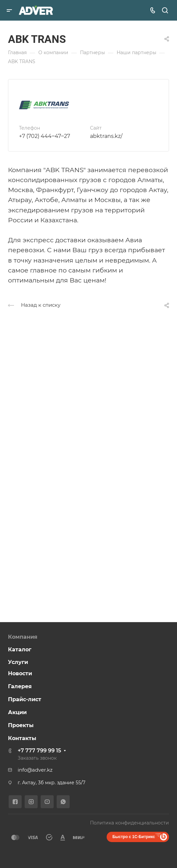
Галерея (20, 686)
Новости (20, 673)
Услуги (18, 662)
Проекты (21, 725)
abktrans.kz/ (106, 136)
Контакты (22, 738)
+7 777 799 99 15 (39, 751)
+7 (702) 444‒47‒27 (44, 136)
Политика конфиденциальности (129, 823)
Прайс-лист (25, 699)
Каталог (20, 650)
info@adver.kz (35, 770)
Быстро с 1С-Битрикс (134, 837)
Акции (17, 712)
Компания (23, 637)
